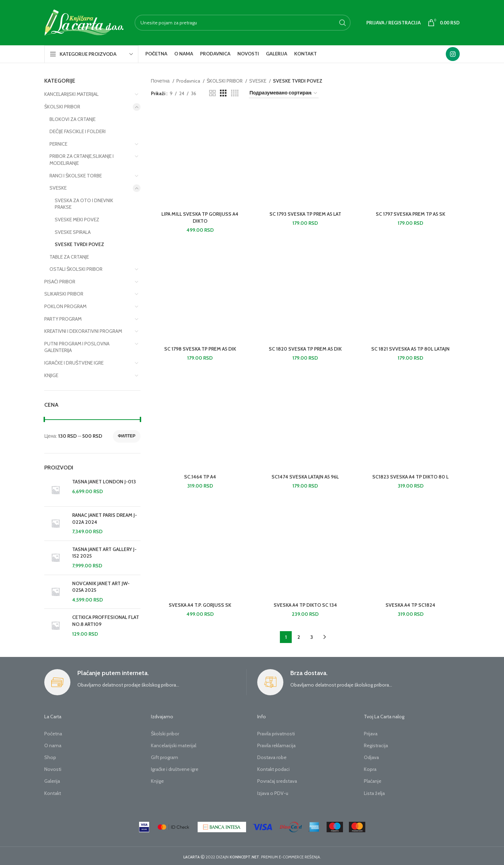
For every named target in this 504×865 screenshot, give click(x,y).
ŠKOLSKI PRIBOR (62, 107)
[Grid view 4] (235, 93)
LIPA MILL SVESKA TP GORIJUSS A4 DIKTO (200, 217)
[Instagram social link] (453, 54)
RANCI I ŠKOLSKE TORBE (76, 176)
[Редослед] (284, 93)
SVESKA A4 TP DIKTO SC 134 (305, 603)
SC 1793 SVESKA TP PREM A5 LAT (305, 214)
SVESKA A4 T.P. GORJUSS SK (200, 603)
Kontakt (53, 791)
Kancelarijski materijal (174, 744)
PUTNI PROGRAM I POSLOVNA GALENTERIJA (77, 347)
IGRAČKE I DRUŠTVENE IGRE (74, 363)
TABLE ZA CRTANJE (69, 257)
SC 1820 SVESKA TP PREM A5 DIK (305, 348)
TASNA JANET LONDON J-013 (104, 482)
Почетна (161, 81)
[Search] (243, 23)
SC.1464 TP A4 (200, 475)
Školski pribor (165, 732)
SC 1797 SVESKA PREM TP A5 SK (410, 214)
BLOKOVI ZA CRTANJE (72, 119)
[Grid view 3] (223, 93)
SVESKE (58, 188)
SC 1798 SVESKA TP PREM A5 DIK (200, 348)
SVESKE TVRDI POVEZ (79, 244)
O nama (53, 744)
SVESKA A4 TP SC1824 (410, 603)
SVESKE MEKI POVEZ (77, 220)
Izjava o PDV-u (273, 791)
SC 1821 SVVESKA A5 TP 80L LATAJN (410, 348)
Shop (50, 756)
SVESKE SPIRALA (73, 232)
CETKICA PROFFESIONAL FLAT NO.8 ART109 (106, 621)
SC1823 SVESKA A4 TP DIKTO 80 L (410, 475)
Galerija (52, 780)
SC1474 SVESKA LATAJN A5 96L (305, 475)
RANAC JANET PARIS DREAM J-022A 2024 (105, 519)
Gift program (165, 756)
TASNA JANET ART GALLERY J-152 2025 (104, 553)
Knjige (157, 780)
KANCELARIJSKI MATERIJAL (71, 94)
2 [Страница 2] (299, 635)
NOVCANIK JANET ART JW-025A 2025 (101, 587)
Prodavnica (189, 81)
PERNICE (58, 144)
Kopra (370, 767)
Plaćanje (373, 780)
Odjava (371, 756)
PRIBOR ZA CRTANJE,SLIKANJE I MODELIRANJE (82, 160)
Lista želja (374, 791)
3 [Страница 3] (312, 635)
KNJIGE (51, 375)
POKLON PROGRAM (65, 306)
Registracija (376, 744)
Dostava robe (272, 756)
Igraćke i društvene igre (175, 767)
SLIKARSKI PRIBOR (64, 294)
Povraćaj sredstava (277, 780)
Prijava (371, 732)
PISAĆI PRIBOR (60, 282)
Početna (53, 732)
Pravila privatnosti (276, 732)
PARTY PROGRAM (63, 319)
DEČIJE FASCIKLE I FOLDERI (78, 131)
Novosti (53, 767)
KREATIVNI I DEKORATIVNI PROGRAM (83, 331)
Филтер (127, 436)
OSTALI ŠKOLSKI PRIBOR (76, 269)
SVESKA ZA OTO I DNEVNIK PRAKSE (84, 204)
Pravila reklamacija (276, 744)
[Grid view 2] (212, 93)
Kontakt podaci (273, 767)
